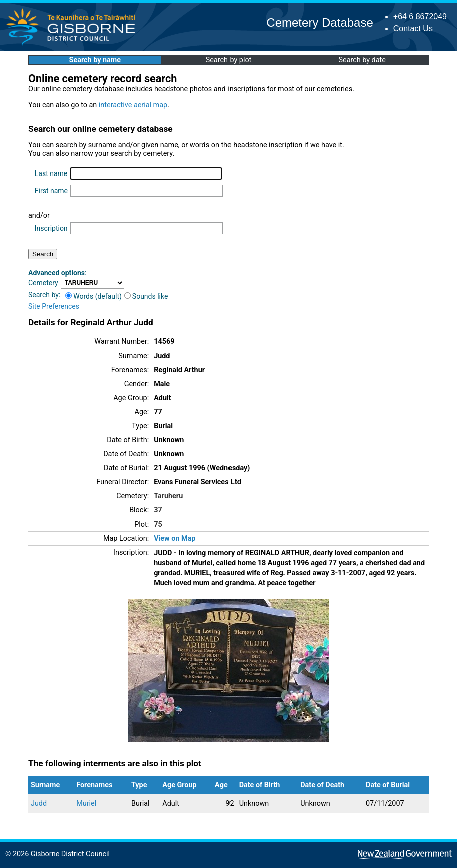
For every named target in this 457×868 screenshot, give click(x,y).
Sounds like (146, 296)
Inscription (51, 228)
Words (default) (93, 296)
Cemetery (43, 283)
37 (158, 510)
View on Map (175, 538)
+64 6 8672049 (420, 16)
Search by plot (229, 60)
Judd (39, 804)
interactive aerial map (133, 105)
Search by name (95, 60)
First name (51, 191)
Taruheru (168, 496)
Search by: (44, 295)
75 (158, 524)
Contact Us (413, 28)
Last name (51, 173)
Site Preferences (54, 306)
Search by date (362, 60)
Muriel (86, 804)
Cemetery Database (319, 22)
